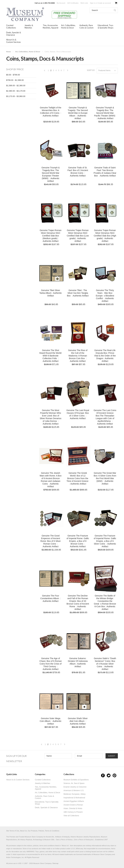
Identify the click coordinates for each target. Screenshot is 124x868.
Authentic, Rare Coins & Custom (86, 26)
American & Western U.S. (74, 790)
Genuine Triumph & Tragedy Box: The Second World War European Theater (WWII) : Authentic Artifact (51, 174)
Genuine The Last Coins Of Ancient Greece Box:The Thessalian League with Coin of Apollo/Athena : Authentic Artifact (105, 417)
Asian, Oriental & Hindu (73, 808)
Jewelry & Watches (29, 26)
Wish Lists (84, 3)
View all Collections (71, 816)
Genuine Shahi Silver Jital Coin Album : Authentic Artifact (78, 721)
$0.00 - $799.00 (13, 75)
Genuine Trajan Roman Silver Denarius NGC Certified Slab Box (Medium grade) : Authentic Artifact (51, 236)
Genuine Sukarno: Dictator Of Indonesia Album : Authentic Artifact (78, 662)
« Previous (45, 71)
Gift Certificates (73, 3)
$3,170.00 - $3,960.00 (16, 96)
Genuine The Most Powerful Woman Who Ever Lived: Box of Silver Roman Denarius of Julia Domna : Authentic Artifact (51, 417)
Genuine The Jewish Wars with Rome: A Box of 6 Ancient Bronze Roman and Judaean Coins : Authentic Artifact (51, 480)
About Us (65, 846)
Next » (68, 71)
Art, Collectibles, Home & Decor (68, 26)
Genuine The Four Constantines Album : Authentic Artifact (51, 598)
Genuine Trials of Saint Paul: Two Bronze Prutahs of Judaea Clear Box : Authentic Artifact (105, 172)
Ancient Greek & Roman (73, 805)
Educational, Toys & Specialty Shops (106, 26)
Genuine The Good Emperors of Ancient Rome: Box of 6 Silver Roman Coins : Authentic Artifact (51, 541)
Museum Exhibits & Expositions (76, 780)
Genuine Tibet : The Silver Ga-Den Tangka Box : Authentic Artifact (78, 293)
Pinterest (114, 775)
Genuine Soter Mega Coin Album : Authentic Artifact (51, 721)
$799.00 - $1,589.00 (15, 80)
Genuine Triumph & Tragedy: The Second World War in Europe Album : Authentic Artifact (78, 113)
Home (8, 52)
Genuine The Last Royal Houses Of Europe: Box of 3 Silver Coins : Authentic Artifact (78, 414)
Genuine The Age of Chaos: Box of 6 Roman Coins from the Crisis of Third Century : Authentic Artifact (51, 664)
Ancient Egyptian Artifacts (74, 801)
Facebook (103, 775)
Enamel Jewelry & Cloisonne (75, 787)
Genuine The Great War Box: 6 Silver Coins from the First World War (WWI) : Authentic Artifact (105, 478)
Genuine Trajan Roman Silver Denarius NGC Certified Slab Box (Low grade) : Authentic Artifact (78, 236)
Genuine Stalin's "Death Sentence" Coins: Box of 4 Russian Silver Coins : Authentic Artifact (105, 664)
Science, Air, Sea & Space (74, 783)
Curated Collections (11, 26)
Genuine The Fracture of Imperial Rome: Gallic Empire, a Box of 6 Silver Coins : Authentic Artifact (105, 541)
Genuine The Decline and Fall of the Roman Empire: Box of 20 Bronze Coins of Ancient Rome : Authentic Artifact (78, 602)
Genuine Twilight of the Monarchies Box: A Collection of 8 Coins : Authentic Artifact (51, 112)
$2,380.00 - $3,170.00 (16, 91)
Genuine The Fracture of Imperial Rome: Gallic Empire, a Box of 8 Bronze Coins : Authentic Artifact (78, 541)
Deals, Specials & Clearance (14, 34)
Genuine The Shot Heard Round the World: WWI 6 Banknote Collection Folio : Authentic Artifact (51, 356)
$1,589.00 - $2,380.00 (16, 86)
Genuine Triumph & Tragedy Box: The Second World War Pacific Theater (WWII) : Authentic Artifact (105, 113)
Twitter (109, 775)
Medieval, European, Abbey (75, 794)
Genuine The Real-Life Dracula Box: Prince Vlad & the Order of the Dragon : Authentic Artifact (105, 356)
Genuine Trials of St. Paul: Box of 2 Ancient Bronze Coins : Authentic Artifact (78, 172)
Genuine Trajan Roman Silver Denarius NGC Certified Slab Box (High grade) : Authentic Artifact (105, 236)
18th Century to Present (73, 812)
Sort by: (91, 70)
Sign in (92, 3)
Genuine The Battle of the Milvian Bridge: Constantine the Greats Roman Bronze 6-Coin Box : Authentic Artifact (105, 602)
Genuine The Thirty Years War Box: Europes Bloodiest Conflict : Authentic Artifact (105, 296)
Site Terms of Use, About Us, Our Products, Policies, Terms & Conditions (33, 831)
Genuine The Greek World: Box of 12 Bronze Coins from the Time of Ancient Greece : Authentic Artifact (78, 478)
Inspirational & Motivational (74, 798)
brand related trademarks (64, 854)
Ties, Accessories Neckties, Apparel (51, 26)
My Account (61, 3)
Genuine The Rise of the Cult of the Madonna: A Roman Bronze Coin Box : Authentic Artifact (78, 356)
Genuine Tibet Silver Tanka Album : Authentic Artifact (51, 293)
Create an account (104, 3)
